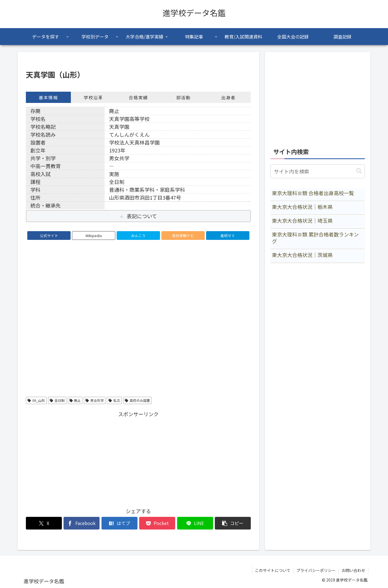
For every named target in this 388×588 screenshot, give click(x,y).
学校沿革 (93, 97)
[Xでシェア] (44, 523)
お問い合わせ (353, 570)
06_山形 (36, 400)
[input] (318, 171)
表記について (142, 216)
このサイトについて (273, 570)
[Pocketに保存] (157, 523)
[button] (233, 523)
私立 (114, 400)
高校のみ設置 (137, 400)
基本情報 (48, 97)
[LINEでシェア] (195, 523)
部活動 (183, 97)
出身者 (228, 97)
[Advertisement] (138, 458)
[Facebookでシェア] (82, 523)
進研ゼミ (228, 236)
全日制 (57, 400)
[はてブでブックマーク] (119, 523)
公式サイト (49, 236)
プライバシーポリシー (316, 570)
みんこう (138, 236)
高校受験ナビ (183, 236)
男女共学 (95, 400)
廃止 (75, 400)
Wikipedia (94, 236)
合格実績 (138, 97)
